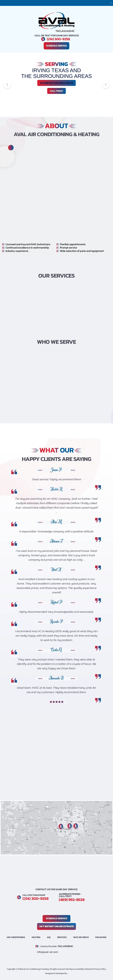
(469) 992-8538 (73, 899)
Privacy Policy (100, 969)
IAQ (49, 937)
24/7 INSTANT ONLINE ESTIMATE (56, 83)
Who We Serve (81, 937)
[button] (111, 3)
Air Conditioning (16, 937)
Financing (101, 937)
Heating (36, 937)
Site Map (69, 969)
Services (62, 937)
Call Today (57, 91)
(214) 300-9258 (58, 39)
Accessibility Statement (83, 969)
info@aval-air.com (48, 952)
